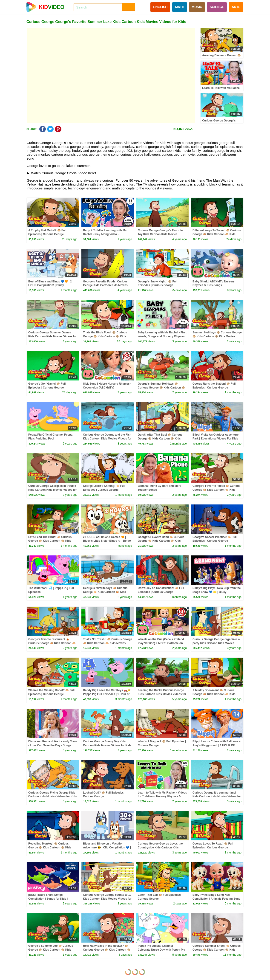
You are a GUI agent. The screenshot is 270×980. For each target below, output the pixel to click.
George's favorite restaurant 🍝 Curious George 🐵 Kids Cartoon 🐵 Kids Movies (52, 643)
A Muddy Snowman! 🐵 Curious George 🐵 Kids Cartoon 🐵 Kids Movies (214, 694)
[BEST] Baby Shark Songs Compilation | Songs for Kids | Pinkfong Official (48, 899)
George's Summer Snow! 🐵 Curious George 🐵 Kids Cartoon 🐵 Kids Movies (217, 950)
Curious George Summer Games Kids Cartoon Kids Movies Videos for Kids (52, 336)
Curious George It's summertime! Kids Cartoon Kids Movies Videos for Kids (217, 797)
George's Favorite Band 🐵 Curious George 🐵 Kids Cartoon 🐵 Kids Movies (161, 541)
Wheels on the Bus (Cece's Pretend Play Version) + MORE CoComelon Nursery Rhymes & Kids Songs (161, 643)
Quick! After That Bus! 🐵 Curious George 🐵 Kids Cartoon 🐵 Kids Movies (160, 439)
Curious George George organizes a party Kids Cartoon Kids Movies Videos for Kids (216, 643)
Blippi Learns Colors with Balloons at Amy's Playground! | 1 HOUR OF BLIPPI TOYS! (217, 745)
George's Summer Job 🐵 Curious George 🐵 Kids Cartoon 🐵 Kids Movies (51, 950)
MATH (180, 7)
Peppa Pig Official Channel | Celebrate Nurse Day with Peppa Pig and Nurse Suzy (161, 950)
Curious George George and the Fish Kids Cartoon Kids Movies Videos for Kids (107, 439)
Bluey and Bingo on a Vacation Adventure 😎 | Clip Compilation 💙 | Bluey (107, 848)
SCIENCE (217, 7)
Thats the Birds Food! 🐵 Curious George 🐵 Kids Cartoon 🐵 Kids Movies (105, 336)
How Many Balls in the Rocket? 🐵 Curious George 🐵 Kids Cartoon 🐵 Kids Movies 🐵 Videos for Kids (107, 950)
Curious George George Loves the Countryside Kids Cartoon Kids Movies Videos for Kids (160, 848)
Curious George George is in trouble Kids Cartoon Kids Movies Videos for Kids (52, 490)
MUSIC (197, 7)
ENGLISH (160, 7)
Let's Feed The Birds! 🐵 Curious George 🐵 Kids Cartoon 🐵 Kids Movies (50, 541)
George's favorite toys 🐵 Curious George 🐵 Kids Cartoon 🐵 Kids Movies (105, 592)
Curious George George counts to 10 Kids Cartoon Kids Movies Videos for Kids (107, 899)
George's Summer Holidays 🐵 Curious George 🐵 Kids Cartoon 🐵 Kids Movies (161, 388)
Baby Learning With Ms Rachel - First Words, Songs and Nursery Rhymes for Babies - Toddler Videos (162, 336)
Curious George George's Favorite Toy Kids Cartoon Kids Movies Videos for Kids (160, 234)
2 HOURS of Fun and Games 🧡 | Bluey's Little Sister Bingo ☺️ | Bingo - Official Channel (107, 541)
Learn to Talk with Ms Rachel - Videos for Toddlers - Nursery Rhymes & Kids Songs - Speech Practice (162, 797)
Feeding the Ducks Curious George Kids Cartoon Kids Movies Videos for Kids (162, 694)
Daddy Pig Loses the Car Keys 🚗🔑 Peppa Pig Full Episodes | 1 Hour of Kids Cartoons (107, 694)
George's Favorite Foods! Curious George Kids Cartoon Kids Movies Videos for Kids (105, 285)
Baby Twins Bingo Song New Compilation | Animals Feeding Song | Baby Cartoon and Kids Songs (216, 899)
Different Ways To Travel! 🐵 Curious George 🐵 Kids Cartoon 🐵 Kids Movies (217, 234)
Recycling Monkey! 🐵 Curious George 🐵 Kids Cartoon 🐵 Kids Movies (50, 848)
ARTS (236, 7)
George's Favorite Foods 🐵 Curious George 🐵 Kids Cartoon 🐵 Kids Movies (216, 490)
